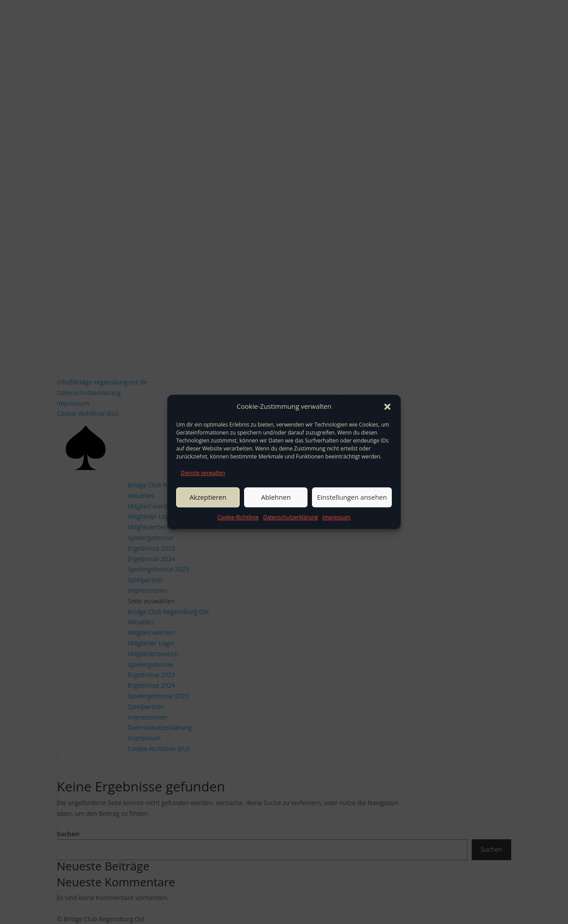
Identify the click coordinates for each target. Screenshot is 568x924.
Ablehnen (276, 497)
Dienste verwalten (203, 473)
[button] (387, 407)
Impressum (337, 517)
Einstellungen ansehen (352, 497)
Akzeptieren (208, 497)
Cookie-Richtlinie (238, 517)
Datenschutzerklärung (291, 517)
